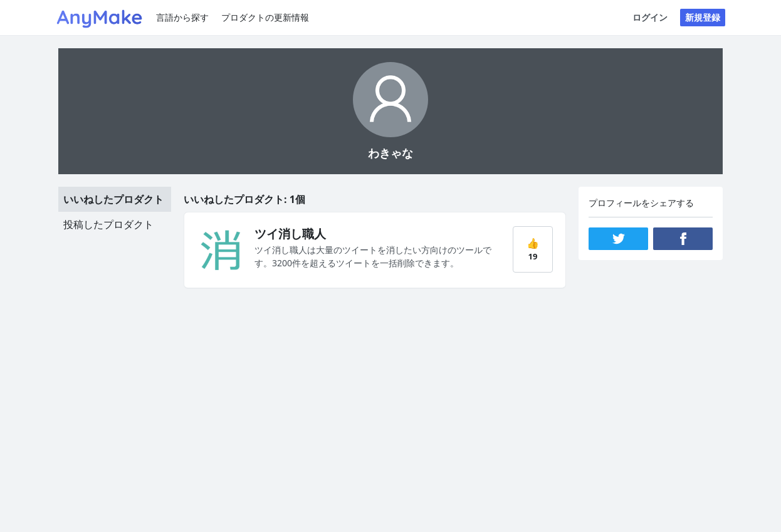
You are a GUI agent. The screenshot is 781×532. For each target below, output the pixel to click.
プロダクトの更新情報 (265, 17)
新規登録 (703, 17)
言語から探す (182, 17)
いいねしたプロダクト (113, 199)
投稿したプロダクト (108, 224)
